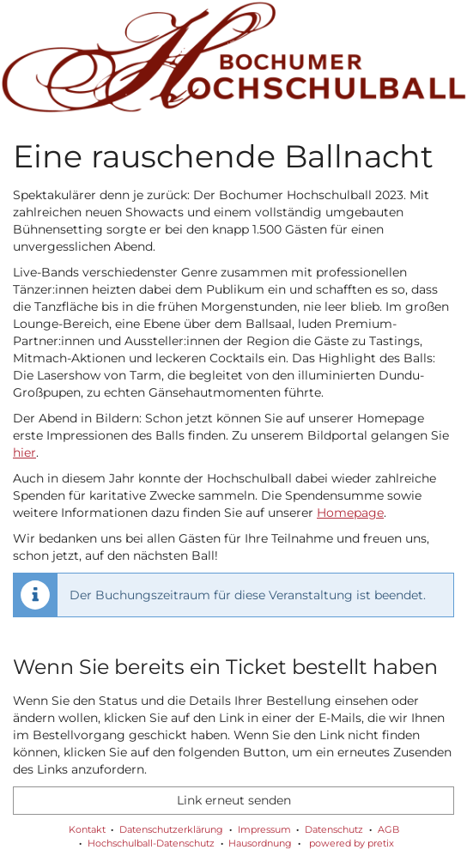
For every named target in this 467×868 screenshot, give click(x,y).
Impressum (264, 829)
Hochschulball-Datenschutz (151, 843)
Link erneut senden (234, 800)
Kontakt (87, 829)
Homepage (350, 513)
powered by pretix (352, 843)
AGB (388, 829)
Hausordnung (260, 843)
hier (24, 452)
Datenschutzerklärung (171, 829)
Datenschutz (334, 829)
